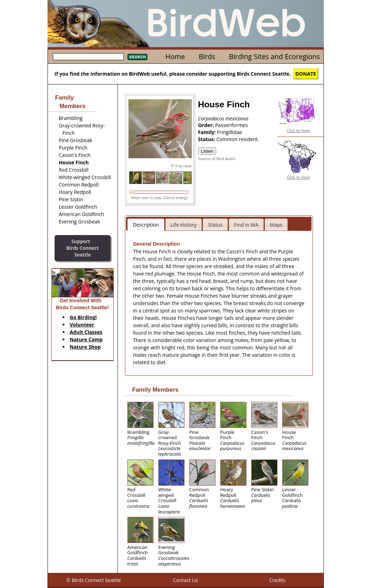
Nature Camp (86, 339)
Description (146, 225)
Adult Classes (86, 332)
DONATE (306, 74)
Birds (207, 56)
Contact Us (186, 580)
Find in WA (246, 225)
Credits (277, 580)
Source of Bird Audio (217, 159)
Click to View (298, 130)
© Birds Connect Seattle (94, 580)
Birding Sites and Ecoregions (275, 56)
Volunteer (82, 325)
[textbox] (88, 57)
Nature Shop (85, 347)
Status (215, 225)
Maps (276, 225)
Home (175, 56)
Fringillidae (230, 132)
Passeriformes (231, 125)
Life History (184, 225)
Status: (207, 139)
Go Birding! (83, 317)
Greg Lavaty (184, 166)
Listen (207, 151)
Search (137, 57)
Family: (208, 132)
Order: (207, 125)
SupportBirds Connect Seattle (82, 248)
